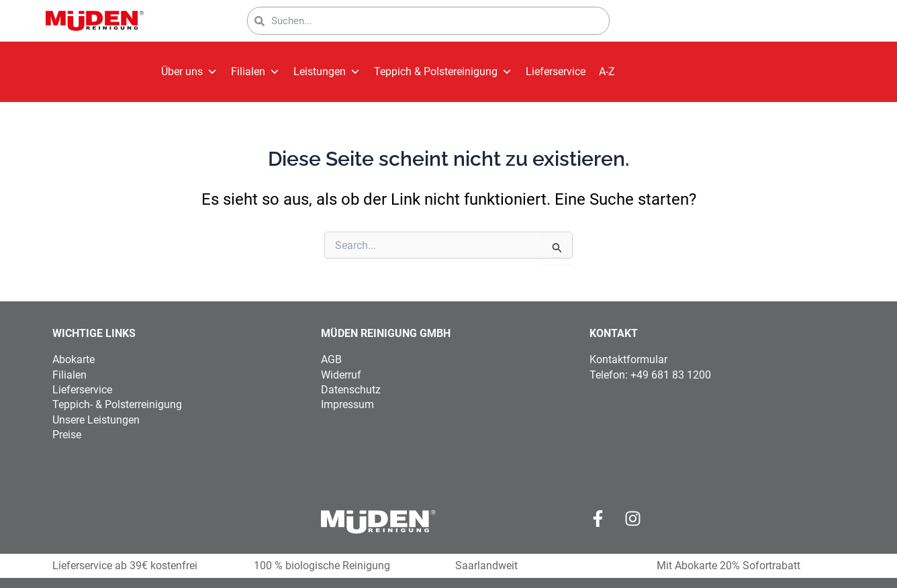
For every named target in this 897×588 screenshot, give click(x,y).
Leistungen (327, 72)
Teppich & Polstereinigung (443, 72)
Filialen (255, 72)
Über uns (189, 72)
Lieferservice (556, 71)
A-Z (607, 71)
